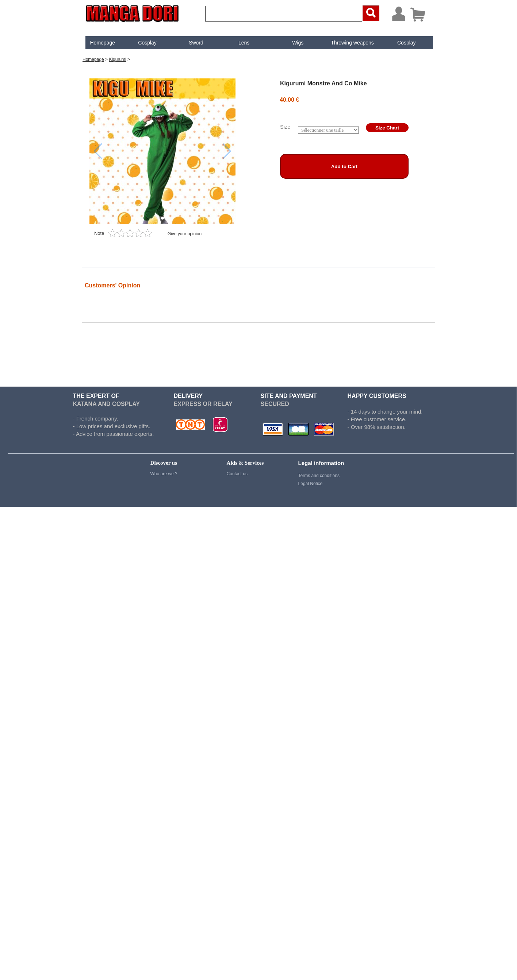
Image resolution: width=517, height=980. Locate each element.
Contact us (237, 474)
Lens (244, 43)
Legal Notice (311, 484)
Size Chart (387, 128)
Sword (196, 43)
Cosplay (147, 43)
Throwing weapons (352, 43)
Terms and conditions (319, 476)
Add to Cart (344, 166)
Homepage (102, 43)
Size (285, 127)
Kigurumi (117, 59)
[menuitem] (103, 43)
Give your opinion (185, 234)
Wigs (298, 43)
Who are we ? (164, 474)
